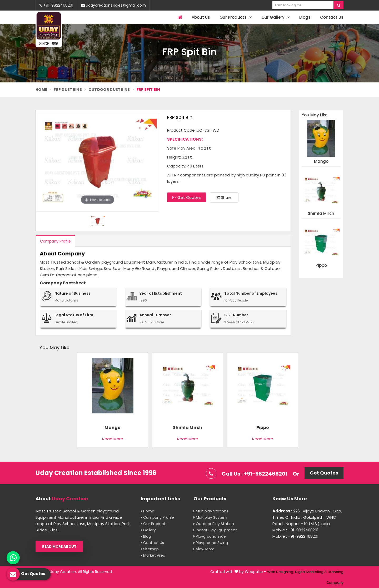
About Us (201, 17)
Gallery (148, 530)
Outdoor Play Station (214, 524)
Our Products (236, 17)
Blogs (305, 17)
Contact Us (332, 17)
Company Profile (55, 241)
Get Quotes (187, 197)
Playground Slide (210, 536)
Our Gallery (276, 17)
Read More (113, 439)
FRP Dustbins (68, 90)
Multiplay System (210, 517)
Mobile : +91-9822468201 (295, 530)
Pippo (321, 266)
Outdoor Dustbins (109, 90)
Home (41, 90)
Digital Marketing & (311, 572)
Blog (146, 536)
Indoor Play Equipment (215, 530)
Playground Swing (211, 543)
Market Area (153, 555)
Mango (321, 162)
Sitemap (150, 549)
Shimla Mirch (321, 214)
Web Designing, (281, 572)
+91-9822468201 (56, 5)
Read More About (59, 547)
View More (204, 549)
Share (224, 197)
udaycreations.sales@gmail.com (113, 5)
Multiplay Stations (211, 511)
